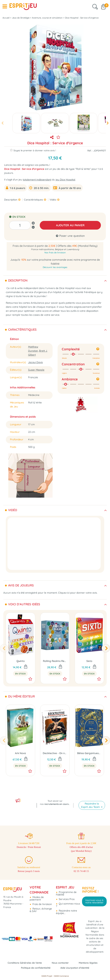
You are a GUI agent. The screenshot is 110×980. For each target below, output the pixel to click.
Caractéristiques (34, 200)
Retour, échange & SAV (41, 906)
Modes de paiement (37, 895)
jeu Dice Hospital (65, 180)
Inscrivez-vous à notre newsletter (94, 898)
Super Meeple (36, 370)
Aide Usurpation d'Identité (76, 968)
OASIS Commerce (61, 976)
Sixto (89, 661)
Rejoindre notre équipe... (66, 908)
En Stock (20, 674)
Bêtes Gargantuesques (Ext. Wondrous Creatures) (89, 753)
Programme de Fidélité (66, 889)
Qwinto (21, 661)
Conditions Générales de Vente (23, 963)
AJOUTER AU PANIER (70, 225)
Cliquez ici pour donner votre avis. (78, 593)
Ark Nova (20, 753)
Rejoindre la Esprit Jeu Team (91, 798)
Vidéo (53, 200)
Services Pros (66, 895)
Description (11, 200)
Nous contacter (61, 963)
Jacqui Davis (35, 362)
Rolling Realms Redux (55, 661)
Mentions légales (90, 963)
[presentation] (2, 123)
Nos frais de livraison (55, 252)
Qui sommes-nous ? (68, 901)
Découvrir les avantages (55, 267)
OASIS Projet (47, 976)
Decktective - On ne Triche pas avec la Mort (55, 753)
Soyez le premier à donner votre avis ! (33, 150)
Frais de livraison (42, 900)
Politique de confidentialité (35, 968)
